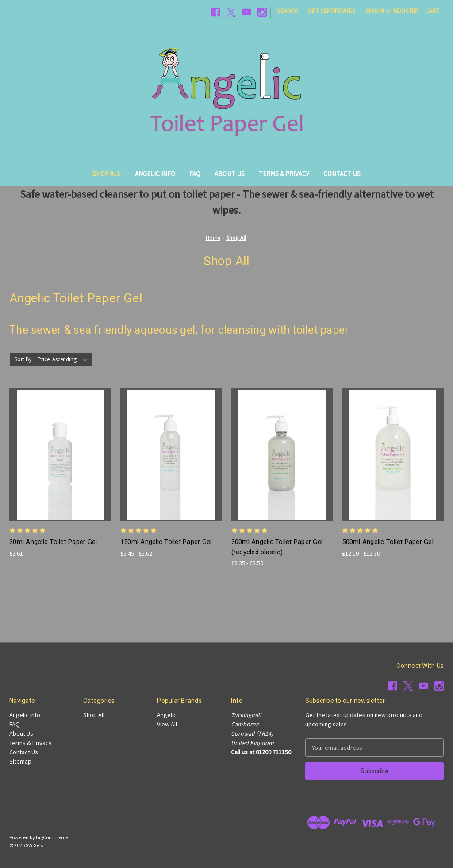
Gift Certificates (332, 11)
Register (406, 11)
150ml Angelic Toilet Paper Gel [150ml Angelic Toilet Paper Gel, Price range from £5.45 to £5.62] (166, 542)
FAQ (195, 174)
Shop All (107, 174)
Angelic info (155, 174)
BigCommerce (52, 837)
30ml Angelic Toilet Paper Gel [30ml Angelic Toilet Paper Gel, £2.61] (53, 542)
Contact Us (342, 174)
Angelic (167, 715)
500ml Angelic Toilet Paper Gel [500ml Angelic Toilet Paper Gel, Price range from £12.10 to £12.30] (388, 542)
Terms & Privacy (284, 174)
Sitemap (20, 761)
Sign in (375, 11)
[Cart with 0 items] (432, 11)
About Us (230, 174)
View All (167, 724)
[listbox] (64, 359)
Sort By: (24, 359)
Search (287, 11)
